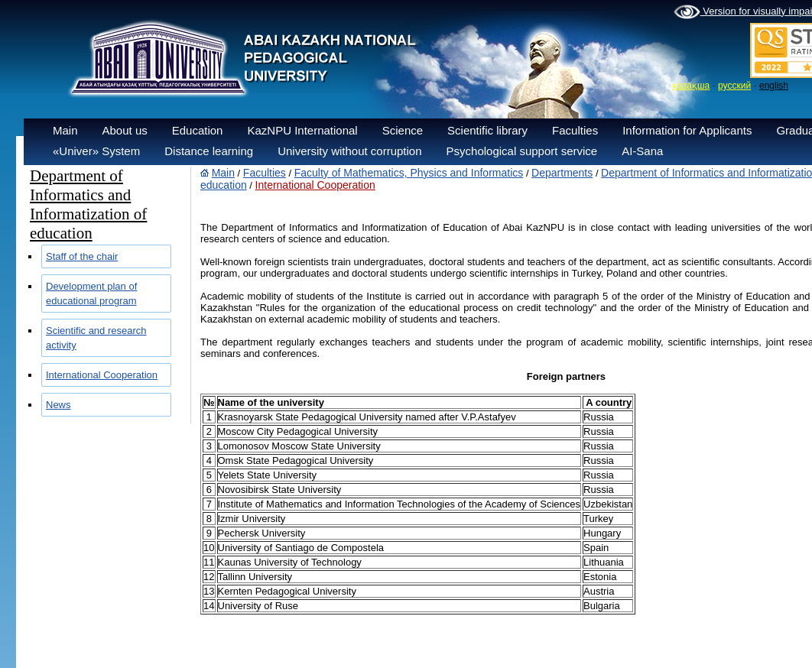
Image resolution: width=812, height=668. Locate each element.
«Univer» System (96, 151)
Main (65, 130)
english (774, 86)
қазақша (691, 86)
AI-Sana (642, 151)
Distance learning (209, 151)
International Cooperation (102, 375)
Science (403, 130)
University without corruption (349, 151)
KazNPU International (302, 130)
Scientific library (487, 130)
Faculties (575, 130)
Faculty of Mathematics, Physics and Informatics (409, 173)
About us (125, 130)
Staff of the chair (82, 256)
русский (734, 86)
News (58, 405)
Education (198, 130)
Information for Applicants (687, 130)
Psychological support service (522, 151)
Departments (562, 173)
